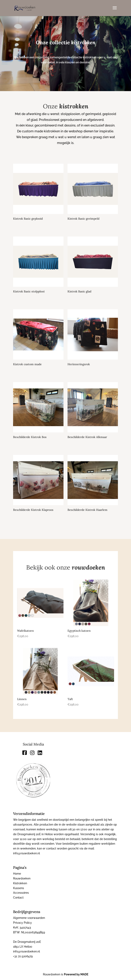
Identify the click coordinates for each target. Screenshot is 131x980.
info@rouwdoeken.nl (27, 951)
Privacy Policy (22, 923)
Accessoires (21, 893)
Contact (18, 898)
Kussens (19, 888)
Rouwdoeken (22, 878)
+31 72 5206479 (23, 956)
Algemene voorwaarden (29, 918)
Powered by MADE (76, 974)
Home (17, 874)
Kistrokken (20, 883)
